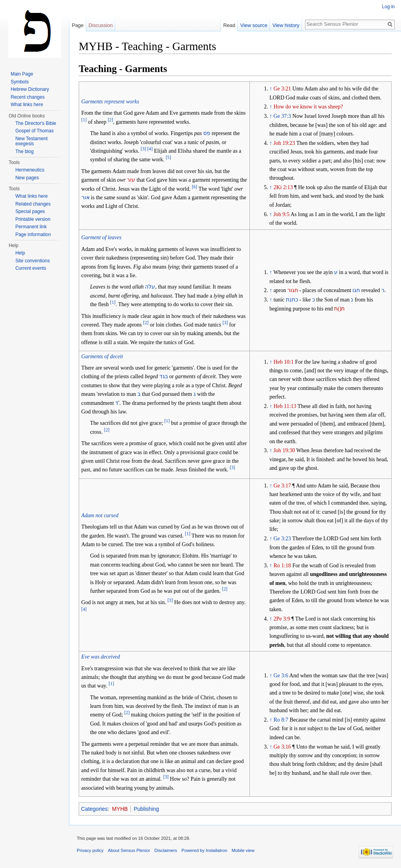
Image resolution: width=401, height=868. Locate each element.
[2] (110, 120)
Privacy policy (90, 850)
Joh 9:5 (281, 214)
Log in (388, 7)
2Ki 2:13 (283, 187)
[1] (84, 120)
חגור (293, 290)
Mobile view (243, 850)
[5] (168, 158)
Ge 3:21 (282, 89)
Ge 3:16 (282, 747)
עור (131, 180)
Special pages (30, 211)
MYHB (120, 809)
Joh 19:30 (284, 450)
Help (20, 253)
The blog (24, 152)
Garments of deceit (102, 356)
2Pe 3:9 (282, 619)
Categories (94, 809)
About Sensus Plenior (129, 850)
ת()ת (339, 309)
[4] (150, 149)
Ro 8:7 (281, 720)
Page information (33, 235)
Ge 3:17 (282, 486)
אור (86, 198)
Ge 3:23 (282, 539)
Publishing (146, 809)
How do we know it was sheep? (308, 107)
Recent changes (28, 97)
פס (207, 133)
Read (229, 25)
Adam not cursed (100, 515)
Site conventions (33, 261)
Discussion (101, 25)
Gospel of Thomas (34, 131)
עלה (150, 287)
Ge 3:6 (281, 676)
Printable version (33, 219)
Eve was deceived (101, 657)
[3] (143, 149)
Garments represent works (110, 102)
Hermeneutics (30, 170)
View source (254, 25)
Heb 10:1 (284, 362)
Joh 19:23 (284, 143)
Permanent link (31, 227)
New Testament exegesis (31, 141)
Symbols (20, 82)
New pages (27, 178)
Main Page (22, 74)
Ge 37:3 (282, 116)
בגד (164, 376)
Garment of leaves (102, 237)
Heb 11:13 (285, 406)
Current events (31, 268)
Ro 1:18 (282, 566)
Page (78, 25)
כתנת (292, 300)
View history (286, 25)
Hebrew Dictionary (30, 89)
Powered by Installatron (204, 850)
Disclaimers (166, 850)
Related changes (33, 204)
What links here (27, 105)
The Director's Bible (36, 123)
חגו (356, 290)
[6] (195, 187)
